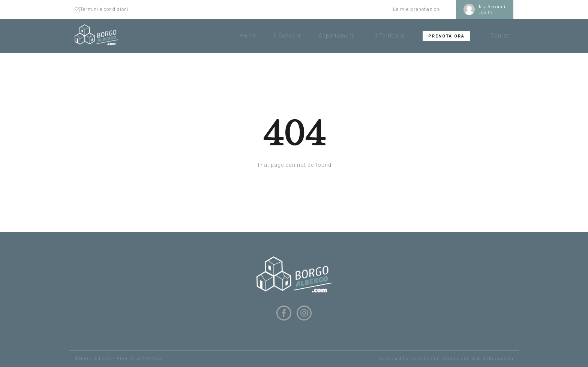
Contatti (501, 36)
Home (248, 36)
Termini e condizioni (104, 9)
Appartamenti (337, 36)
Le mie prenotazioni (417, 9)
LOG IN (486, 13)
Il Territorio (390, 36)
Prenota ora (446, 36)
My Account (492, 7)
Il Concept (287, 36)
